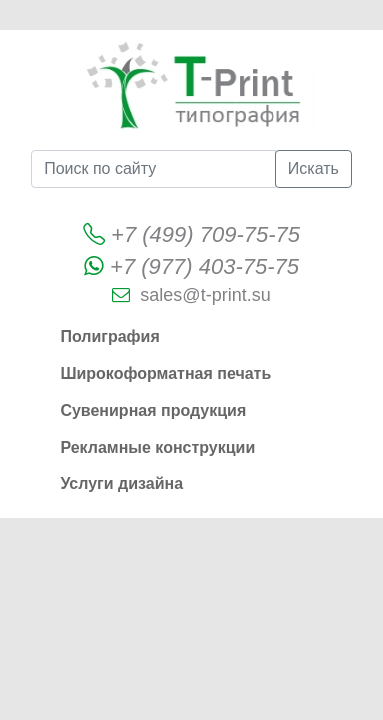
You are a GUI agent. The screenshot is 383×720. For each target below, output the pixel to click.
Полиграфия (109, 336)
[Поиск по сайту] (153, 169)
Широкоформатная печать (165, 373)
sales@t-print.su (205, 295)
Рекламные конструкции (157, 447)
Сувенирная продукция (153, 410)
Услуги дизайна (121, 483)
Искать (313, 168)
